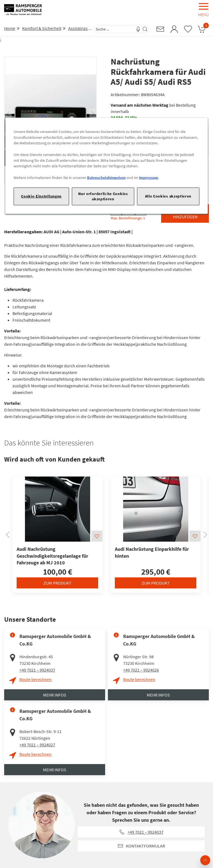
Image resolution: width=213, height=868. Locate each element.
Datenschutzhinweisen (106, 178)
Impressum (149, 178)
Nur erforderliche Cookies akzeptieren (103, 196)
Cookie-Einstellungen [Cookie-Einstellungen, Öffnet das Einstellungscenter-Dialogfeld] (41, 196)
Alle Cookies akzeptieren (168, 196)
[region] (106, 166)
